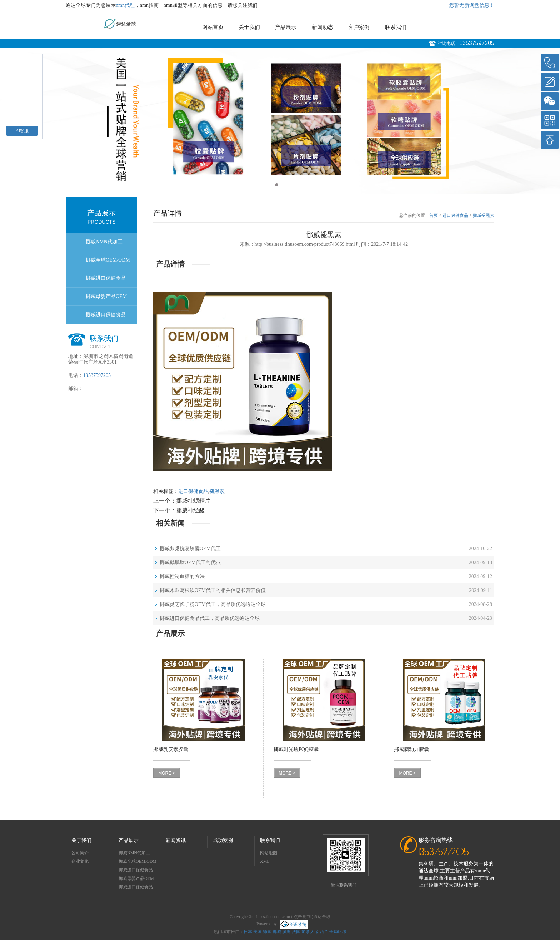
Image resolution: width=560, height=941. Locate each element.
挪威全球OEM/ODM (108, 260)
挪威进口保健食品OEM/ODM (106, 318)
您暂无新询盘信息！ (472, 5)
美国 (257, 932)
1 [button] (277, 185)
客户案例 (359, 27)
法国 (296, 932)
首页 (434, 215)
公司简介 (80, 853)
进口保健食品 (455, 215)
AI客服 (22, 131)
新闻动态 (322, 27)
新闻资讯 (176, 840)
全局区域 (338, 932)
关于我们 (249, 27)
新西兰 (322, 932)
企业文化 (80, 861)
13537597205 (477, 43)
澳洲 (286, 932)
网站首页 (213, 27)
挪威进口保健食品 (106, 278)
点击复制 (302, 917)
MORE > (166, 773)
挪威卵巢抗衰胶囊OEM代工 (190, 549)
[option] (280, 121)
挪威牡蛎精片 (193, 501)
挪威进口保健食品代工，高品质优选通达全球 (210, 618)
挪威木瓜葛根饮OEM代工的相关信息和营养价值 (213, 590)
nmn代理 (125, 5)
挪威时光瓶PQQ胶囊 (296, 749)
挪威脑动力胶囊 (411, 749)
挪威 (277, 932)
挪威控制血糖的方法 (182, 576)
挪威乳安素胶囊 (171, 749)
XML (265, 861)
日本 (248, 932)
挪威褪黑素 (484, 215)
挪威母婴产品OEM (106, 296)
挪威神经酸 (190, 510)
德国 (267, 932)
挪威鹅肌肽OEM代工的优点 (190, 562)
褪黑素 (217, 491)
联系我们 (396, 27)
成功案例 (223, 840)
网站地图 (269, 853)
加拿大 (308, 932)
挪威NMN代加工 (104, 242)
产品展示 (286, 27)
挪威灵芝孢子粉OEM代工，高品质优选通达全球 (213, 604)
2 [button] (283, 185)
